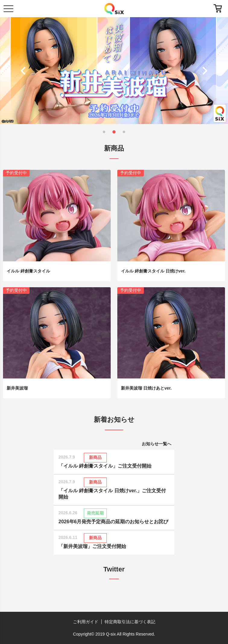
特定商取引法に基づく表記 (130, 622)
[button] (25, 70)
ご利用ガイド (86, 622)
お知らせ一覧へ (157, 444)
